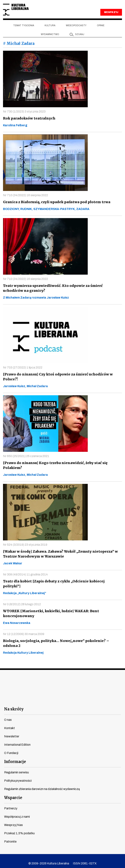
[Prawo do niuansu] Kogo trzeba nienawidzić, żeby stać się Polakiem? (53, 465)
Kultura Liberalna (16, 10)
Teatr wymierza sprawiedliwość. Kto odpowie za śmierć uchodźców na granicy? (61, 288)
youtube (42, 694)
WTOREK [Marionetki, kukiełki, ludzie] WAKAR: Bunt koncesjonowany (50, 609)
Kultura (50, 25)
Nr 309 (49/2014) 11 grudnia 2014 (25, 574)
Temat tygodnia (24, 25)
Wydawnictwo (50, 34)
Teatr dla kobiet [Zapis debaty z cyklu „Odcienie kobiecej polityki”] (62, 581)
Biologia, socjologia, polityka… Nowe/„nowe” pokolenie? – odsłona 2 (61, 638)
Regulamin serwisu (16, 767)
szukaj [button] (80, 34)
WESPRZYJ (111, 12)
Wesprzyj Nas (13, 820)
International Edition (17, 740)
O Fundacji (11, 748)
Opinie (101, 25)
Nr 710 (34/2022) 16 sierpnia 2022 (26, 195)
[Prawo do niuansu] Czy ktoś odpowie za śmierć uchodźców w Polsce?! (56, 377)
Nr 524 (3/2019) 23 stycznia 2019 (25, 545)
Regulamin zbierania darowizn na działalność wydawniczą (42, 784)
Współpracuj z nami (17, 812)
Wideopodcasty (76, 25)
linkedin (83, 694)
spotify (96, 694)
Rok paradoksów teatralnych (28, 118)
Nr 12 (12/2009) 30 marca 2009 (24, 629)
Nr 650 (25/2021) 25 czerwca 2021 (26, 456)
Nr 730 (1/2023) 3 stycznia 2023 (24, 111)
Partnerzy (11, 803)
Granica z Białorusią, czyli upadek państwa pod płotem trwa (55, 202)
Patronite (10, 837)
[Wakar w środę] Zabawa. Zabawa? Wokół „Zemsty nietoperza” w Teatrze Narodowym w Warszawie (59, 554)
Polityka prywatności (18, 776)
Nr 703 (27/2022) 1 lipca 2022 (23, 367)
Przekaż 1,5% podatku (19, 828)
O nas (8, 715)
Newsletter (12, 731)
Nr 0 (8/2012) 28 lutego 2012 (22, 599)
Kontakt (10, 723)
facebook (29, 694)
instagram (56, 694)
